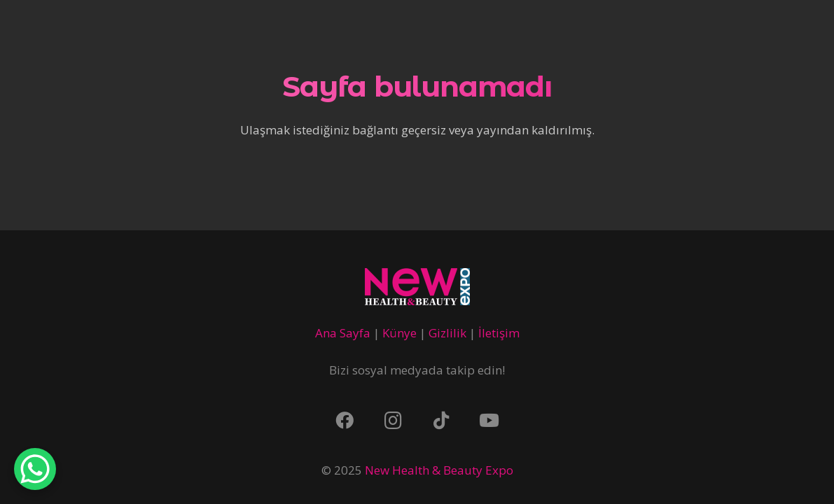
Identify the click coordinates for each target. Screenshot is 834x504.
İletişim (499, 333)
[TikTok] (441, 421)
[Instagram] (393, 421)
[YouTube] (489, 421)
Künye (399, 333)
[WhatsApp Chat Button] (35, 469)
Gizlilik (447, 333)
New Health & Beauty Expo (439, 470)
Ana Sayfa (343, 333)
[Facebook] (345, 421)
